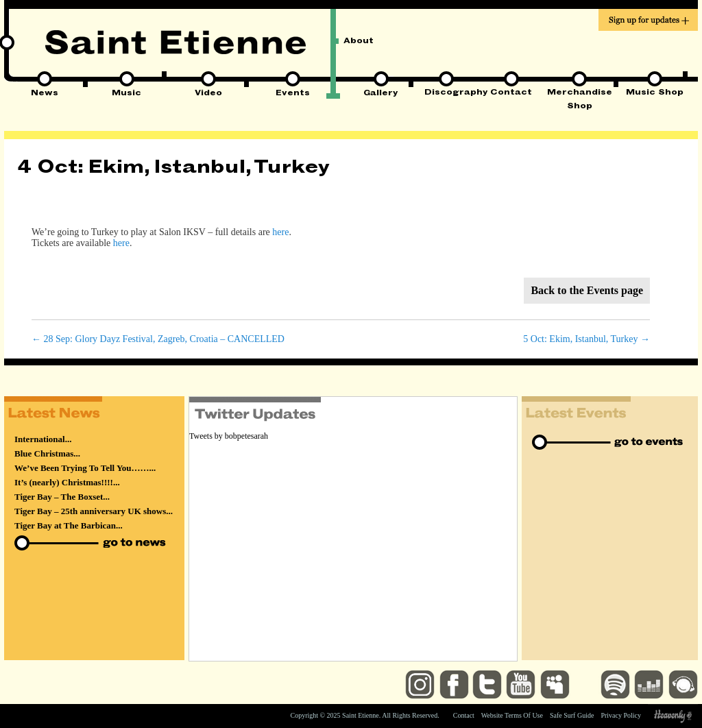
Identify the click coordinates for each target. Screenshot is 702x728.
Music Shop (655, 93)
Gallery (381, 94)
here (280, 232)
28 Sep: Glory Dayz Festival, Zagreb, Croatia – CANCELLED (158, 339)
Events (293, 94)
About (359, 42)
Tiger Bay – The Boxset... (62, 497)
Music (126, 94)
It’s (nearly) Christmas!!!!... (67, 482)
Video (208, 94)
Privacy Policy (621, 715)
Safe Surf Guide (572, 715)
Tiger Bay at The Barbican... (69, 525)
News (45, 94)
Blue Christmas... (47, 453)
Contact (511, 93)
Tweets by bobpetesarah (229, 436)
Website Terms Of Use (512, 715)
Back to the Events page (587, 290)
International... (43, 439)
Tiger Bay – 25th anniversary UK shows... (94, 511)
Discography (446, 93)
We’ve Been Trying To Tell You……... (85, 468)
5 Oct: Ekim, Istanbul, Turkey (586, 339)
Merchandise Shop (580, 94)
